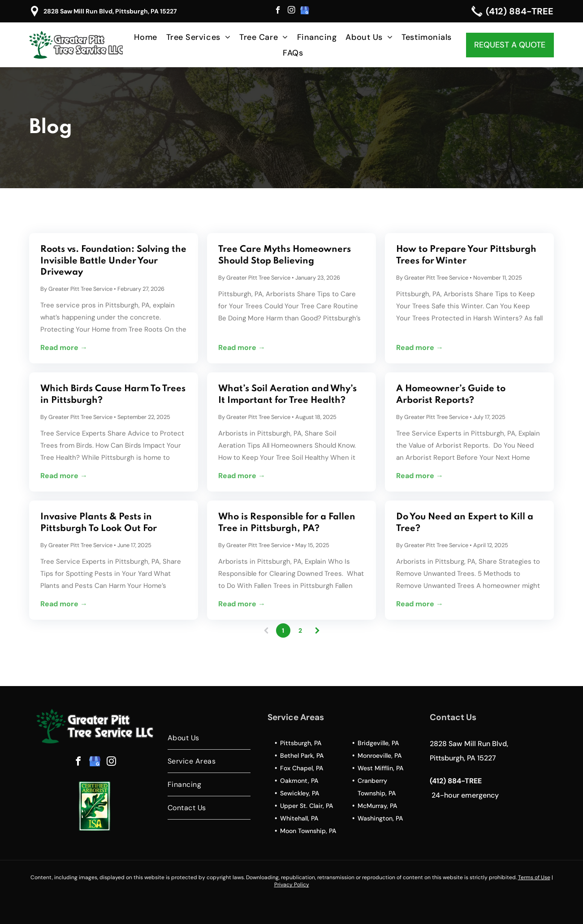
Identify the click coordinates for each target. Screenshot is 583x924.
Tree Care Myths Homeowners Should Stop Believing (285, 255)
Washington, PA (380, 818)
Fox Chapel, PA (302, 768)
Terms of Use (534, 877)
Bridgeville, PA (378, 743)
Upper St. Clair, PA (307, 806)
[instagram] (291, 11)
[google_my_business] (305, 11)
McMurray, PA (377, 806)
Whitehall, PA (299, 818)
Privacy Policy (292, 885)
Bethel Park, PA (302, 756)
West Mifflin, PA (380, 768)
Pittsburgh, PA (301, 743)
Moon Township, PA (308, 831)
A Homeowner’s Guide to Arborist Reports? (451, 395)
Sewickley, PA (300, 793)
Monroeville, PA (380, 756)
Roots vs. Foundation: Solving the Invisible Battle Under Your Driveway (113, 261)
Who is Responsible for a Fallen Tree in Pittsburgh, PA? (287, 523)
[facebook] (278, 11)
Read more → (64, 348)
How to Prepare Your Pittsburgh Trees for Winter (466, 255)
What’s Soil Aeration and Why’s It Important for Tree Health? (287, 395)
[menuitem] (145, 37)
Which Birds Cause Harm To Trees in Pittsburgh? (113, 395)
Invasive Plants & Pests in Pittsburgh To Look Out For (99, 523)
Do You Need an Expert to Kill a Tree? (465, 523)
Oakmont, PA (299, 781)
